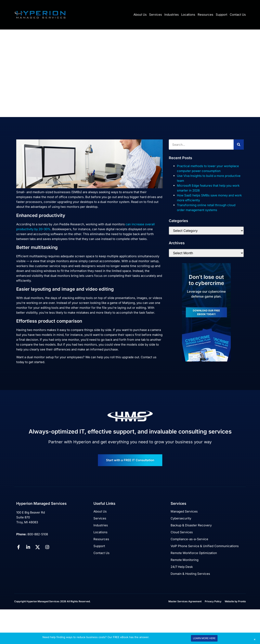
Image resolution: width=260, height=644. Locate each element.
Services (155, 15)
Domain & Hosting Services (190, 574)
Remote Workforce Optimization (194, 553)
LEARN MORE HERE (204, 638)
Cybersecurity (181, 518)
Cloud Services (182, 532)
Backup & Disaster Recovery (191, 525)
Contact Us (238, 15)
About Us (140, 15)
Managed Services (184, 511)
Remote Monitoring (185, 560)
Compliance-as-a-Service (189, 539)
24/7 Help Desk (182, 567)
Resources (205, 15)
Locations (188, 15)
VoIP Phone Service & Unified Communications (205, 546)
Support (222, 15)
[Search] (239, 145)
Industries (172, 15)
